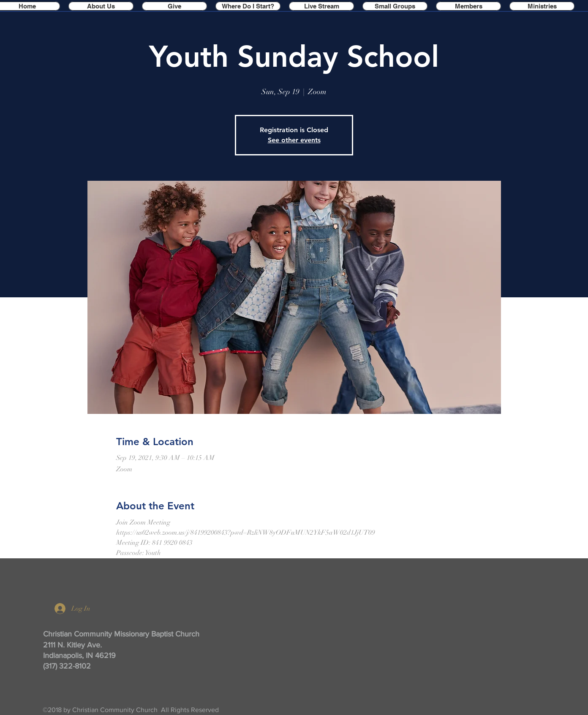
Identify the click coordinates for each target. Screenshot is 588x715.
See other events (294, 140)
